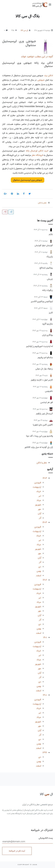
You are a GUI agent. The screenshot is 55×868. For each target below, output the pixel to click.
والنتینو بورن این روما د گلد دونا (39, 436)
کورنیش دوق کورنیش (44, 245)
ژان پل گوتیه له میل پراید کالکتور (39, 447)
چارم (51, 234)
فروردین (38, 483)
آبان (39, 514)
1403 (45, 522)
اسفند (39, 576)
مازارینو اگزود (47, 324)
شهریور (38, 505)
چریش (50, 279)
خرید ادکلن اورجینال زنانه (37, 151)
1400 (45, 695)
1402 (45, 580)
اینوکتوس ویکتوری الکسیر (42, 301)
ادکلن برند (48, 76)
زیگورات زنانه (48, 290)
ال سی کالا (24, 30)
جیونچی (41, 80)
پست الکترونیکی (27, 840)
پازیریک (50, 257)
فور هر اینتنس (47, 402)
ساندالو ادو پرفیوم (45, 357)
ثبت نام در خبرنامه (17, 851)
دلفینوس (49, 391)
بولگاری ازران (47, 335)
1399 (45, 753)
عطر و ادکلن (42, 463)
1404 (45, 478)
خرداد (39, 491)
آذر (40, 518)
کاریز (51, 313)
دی (40, 567)
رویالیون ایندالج (46, 268)
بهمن (39, 571)
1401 (45, 638)
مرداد (39, 500)
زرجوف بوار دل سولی (44, 369)
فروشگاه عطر (37, 155)
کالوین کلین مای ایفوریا (43, 425)
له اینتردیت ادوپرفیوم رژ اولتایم (40, 346)
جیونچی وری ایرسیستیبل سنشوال (19, 43)
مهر (40, 509)
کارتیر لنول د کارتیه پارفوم (42, 380)
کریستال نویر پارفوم (44, 414)
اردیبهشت (37, 487)
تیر (40, 496)
